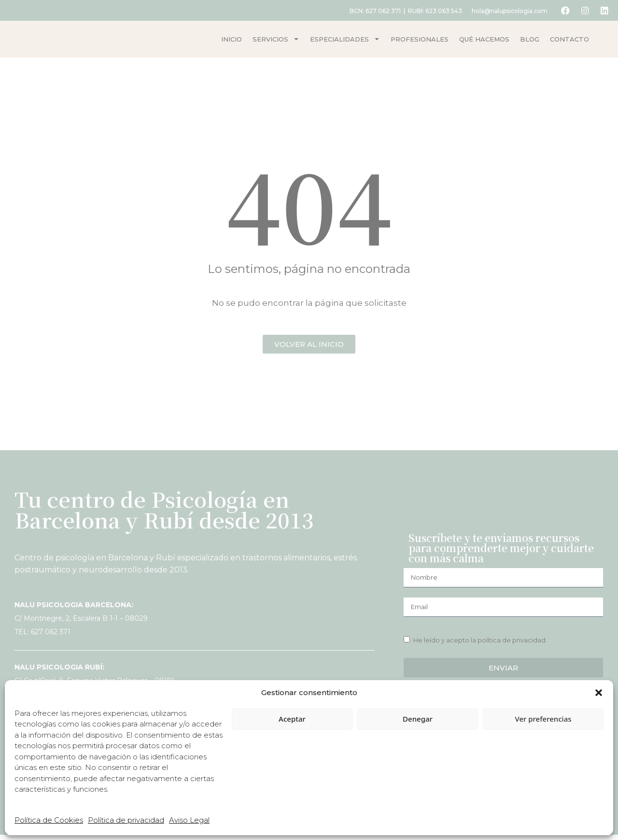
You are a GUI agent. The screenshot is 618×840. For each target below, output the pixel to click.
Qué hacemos (484, 42)
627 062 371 (379, 11)
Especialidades (345, 42)
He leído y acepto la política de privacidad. (480, 645)
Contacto (569, 42)
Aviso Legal (189, 820)
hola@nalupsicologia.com (506, 11)
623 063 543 (440, 11)
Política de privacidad (126, 820)
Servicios (276, 42)
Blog (530, 42)
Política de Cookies (49, 820)
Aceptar (292, 719)
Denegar (418, 719)
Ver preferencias (543, 719)
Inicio (232, 42)
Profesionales (420, 42)
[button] (599, 693)
